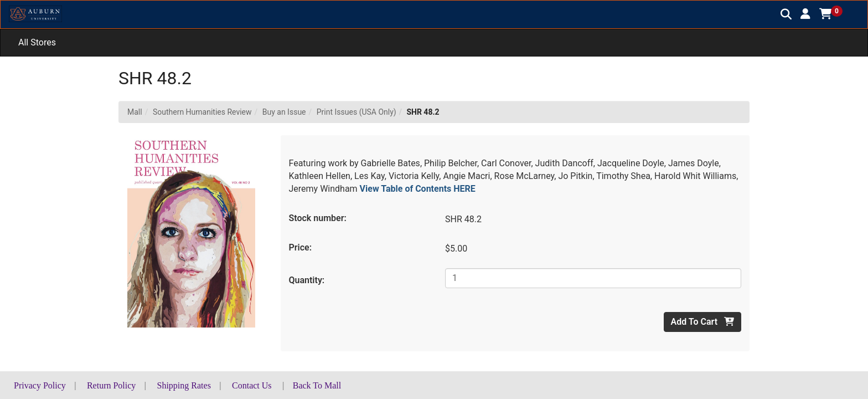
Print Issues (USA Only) (356, 112)
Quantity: (307, 280)
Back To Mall (317, 385)
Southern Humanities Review (202, 112)
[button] (805, 14)
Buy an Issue (284, 112)
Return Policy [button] (111, 385)
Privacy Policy (40, 385)
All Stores (37, 42)
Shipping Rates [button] (184, 385)
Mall (135, 112)
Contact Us (252, 385)
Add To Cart (702, 322)
